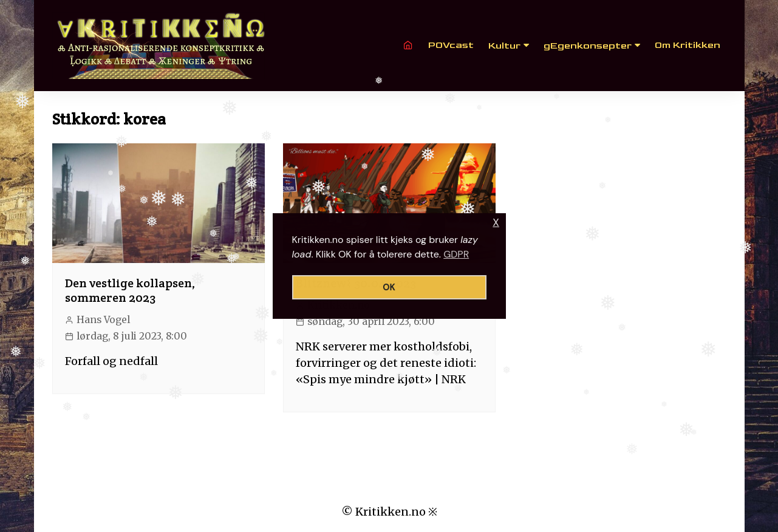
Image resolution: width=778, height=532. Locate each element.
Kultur (504, 46)
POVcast (451, 45)
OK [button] (389, 287)
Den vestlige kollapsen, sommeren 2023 (130, 290)
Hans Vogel (103, 320)
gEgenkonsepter (588, 46)
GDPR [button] (456, 254)
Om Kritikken (688, 45)
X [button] (496, 223)
